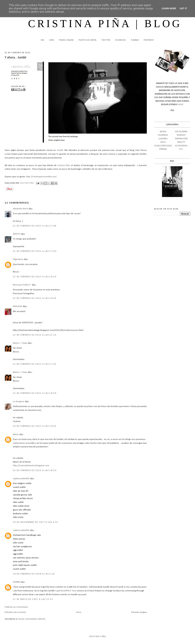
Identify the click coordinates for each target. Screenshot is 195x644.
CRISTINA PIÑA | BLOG (105, 24)
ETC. (181, 149)
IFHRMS (17, 582)
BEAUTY (181, 142)
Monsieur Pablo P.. (22, 285)
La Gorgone (19, 402)
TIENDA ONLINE (66, 40)
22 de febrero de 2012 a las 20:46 (35, 298)
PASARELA (163, 135)
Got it (183, 8)
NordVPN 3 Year (68, 591)
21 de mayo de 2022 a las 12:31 (33, 599)
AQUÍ (181, 104)
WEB (52, 40)
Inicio (79, 612)
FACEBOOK (120, 40)
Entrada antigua (139, 612)
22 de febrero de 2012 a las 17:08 (35, 226)
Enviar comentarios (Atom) (32, 619)
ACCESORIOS (181, 146)
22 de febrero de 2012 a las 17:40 (35, 251)
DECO (163, 142)
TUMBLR (135, 40)
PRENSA (163, 149)
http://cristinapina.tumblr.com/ (41, 177)
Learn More (169, 8)
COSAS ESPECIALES (163, 146)
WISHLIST (181, 135)
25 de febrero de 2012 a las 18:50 (35, 470)
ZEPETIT (17, 234)
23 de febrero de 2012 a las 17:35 (35, 364)
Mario (16, 434)
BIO (43, 40)
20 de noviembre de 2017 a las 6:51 (36, 522)
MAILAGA (18, 306)
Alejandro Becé (21, 209)
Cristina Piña (64, 165)
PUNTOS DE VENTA (87, 40)
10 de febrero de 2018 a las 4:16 (34, 574)
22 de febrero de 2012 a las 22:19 (35, 335)
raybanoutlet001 (21, 479)
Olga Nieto (18, 259)
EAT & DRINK (181, 132)
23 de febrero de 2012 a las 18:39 (35, 393)
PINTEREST (149, 40)
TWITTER (106, 40)
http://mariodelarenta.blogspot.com (31, 466)
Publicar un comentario (16, 607)
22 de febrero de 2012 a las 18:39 (35, 277)
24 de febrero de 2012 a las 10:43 (35, 426)
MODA (163, 132)
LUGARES (163, 139)
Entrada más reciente (15, 612)
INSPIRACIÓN (181, 139)
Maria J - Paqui (20, 343)
